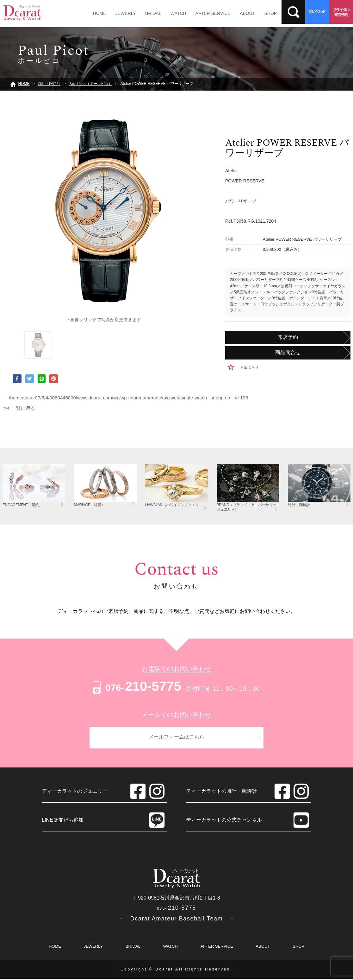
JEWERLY (124, 13)
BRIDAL (150, 13)
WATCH (173, 13)
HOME (99, 13)
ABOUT (239, 13)
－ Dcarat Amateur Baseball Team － (177, 920)
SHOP (261, 13)
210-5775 (136, 686)
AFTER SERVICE (206, 13)
